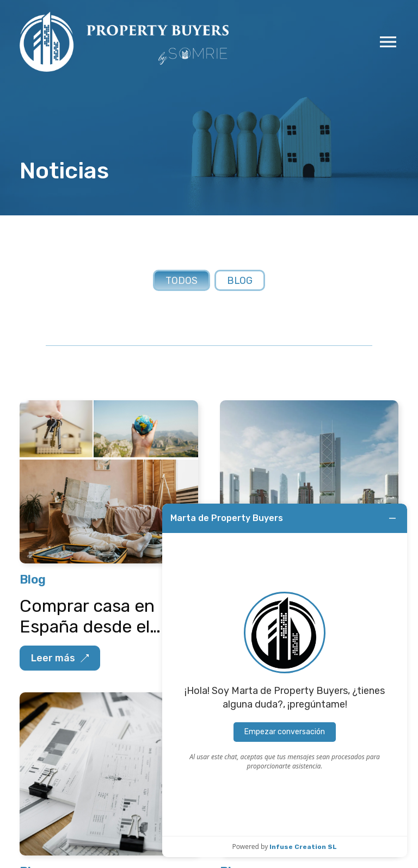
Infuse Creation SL (303, 847)
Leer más (60, 660)
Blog (240, 283)
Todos (181, 283)
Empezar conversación (285, 732)
